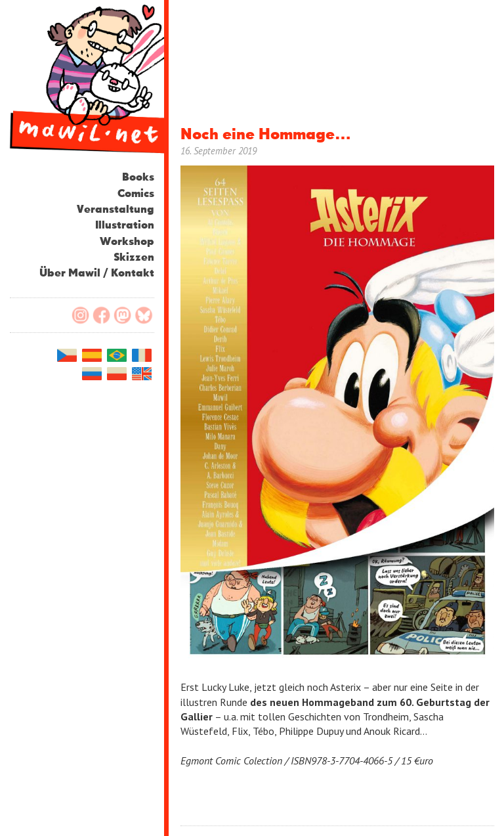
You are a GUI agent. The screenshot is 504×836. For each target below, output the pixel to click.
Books (138, 178)
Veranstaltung (115, 210)
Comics (136, 194)
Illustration (125, 226)
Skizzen (134, 258)
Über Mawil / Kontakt (97, 274)
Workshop (127, 242)
